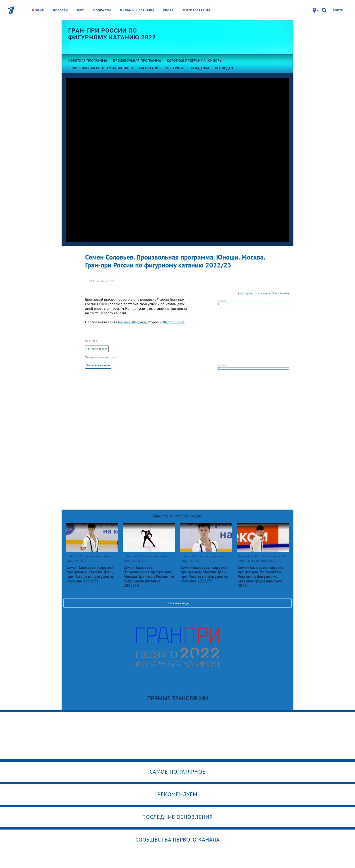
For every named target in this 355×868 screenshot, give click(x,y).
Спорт (168, 10)
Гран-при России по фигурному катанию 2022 (112, 34)
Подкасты (102, 10)
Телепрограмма (197, 10)
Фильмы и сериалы (137, 10)
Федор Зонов (174, 322)
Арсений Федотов (132, 322)
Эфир (40, 10)
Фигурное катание (98, 365)
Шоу (81, 10)
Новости (60, 10)
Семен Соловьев (97, 349)
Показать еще (177, 603)
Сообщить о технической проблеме (264, 293)
